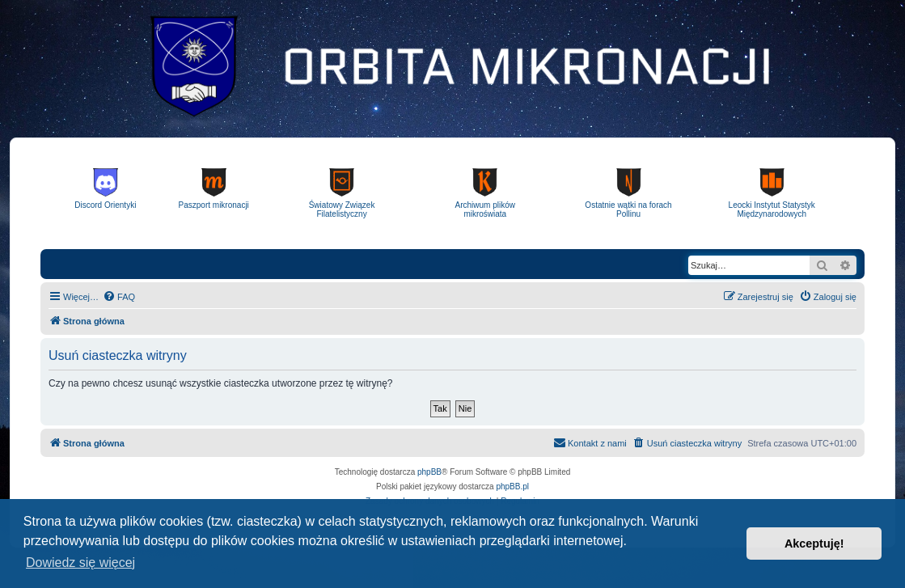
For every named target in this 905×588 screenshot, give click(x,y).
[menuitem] (119, 297)
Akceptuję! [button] (814, 544)
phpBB (429, 472)
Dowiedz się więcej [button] (80, 563)
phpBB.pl (512, 486)
